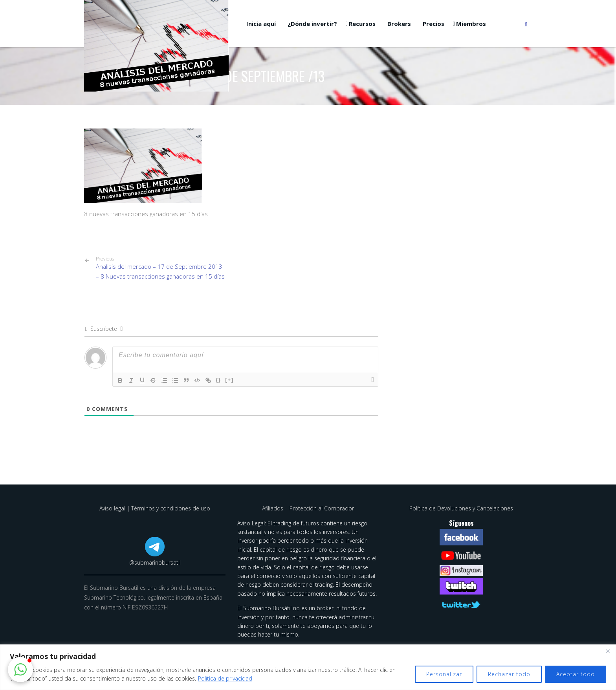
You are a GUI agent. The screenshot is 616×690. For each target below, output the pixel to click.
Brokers (399, 24)
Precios (434, 24)
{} (218, 380)
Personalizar (444, 674)
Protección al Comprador (322, 508)
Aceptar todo (576, 674)
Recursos (362, 24)
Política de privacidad (225, 678)
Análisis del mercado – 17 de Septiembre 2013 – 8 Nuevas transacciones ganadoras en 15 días (161, 268)
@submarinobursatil (155, 562)
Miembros (471, 24)
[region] (308, 667)
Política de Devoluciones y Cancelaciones (461, 508)
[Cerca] (608, 651)
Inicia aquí (261, 24)
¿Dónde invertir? (312, 24)
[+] (229, 380)
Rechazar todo (509, 674)
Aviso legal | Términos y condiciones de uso (155, 508)
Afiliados (273, 508)
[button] (20, 670)
